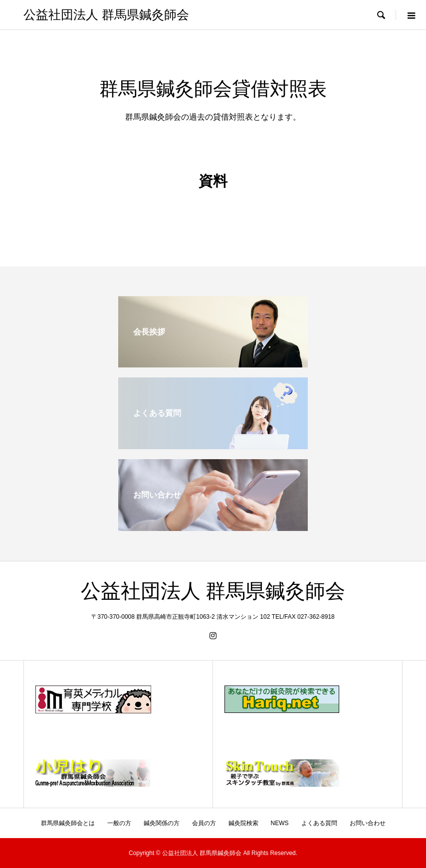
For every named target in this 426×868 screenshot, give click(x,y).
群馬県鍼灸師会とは (68, 823)
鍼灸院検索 (243, 823)
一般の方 (119, 823)
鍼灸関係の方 (162, 823)
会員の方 (204, 823)
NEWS (280, 823)
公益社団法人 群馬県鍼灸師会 (106, 15)
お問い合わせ (368, 823)
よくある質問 (319, 823)
